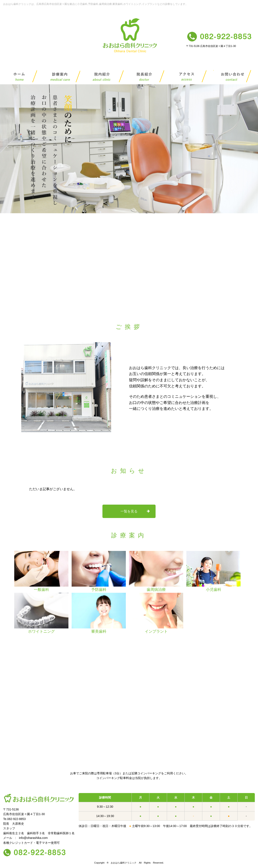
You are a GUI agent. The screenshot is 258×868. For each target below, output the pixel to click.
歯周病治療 (156, 571)
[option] (41, 572)
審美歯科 (99, 613)
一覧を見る (129, 511)
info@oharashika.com (33, 838)
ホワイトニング (41, 613)
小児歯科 (213, 571)
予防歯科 (99, 571)
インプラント (156, 613)
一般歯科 (41, 571)
